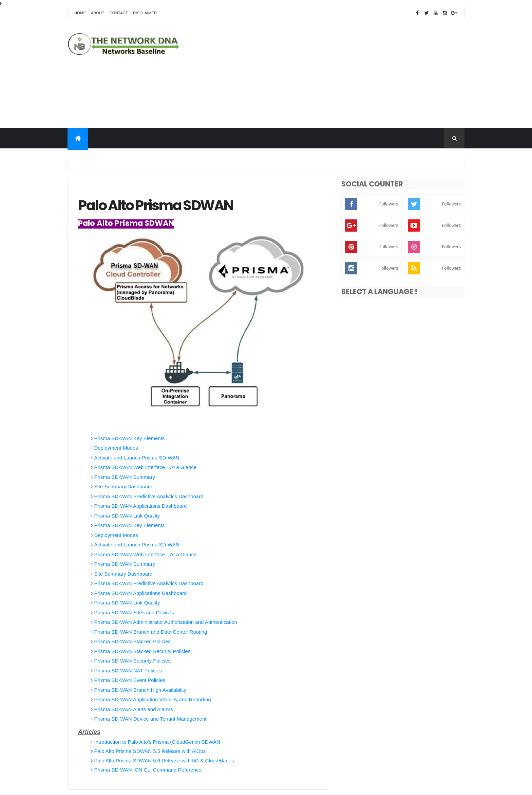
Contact (119, 13)
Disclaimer (145, 13)
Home (80, 13)
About (98, 13)
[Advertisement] (341, 74)
